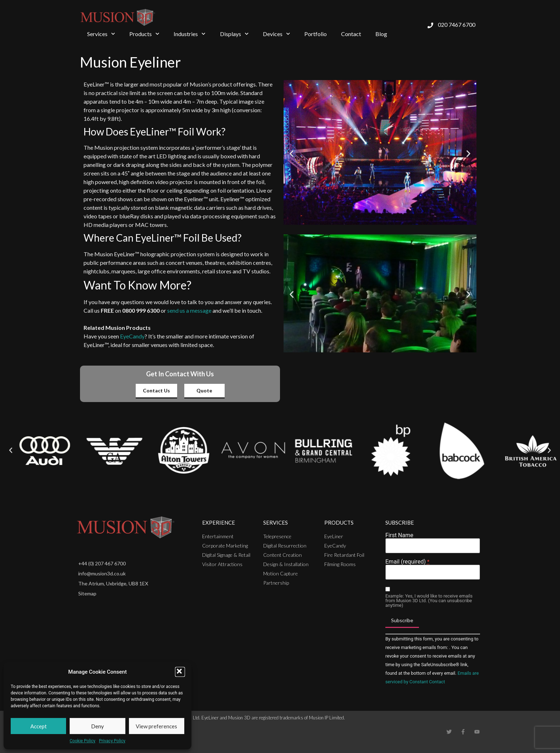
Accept (39, 726)
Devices (276, 34)
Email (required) (407, 562)
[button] (180, 672)
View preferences (156, 726)
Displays (234, 34)
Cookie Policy (82, 741)
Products (144, 34)
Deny (97, 726)
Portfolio (316, 34)
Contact (351, 34)
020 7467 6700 (457, 24)
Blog (381, 34)
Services (101, 34)
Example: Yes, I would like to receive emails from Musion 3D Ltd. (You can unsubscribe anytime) (429, 601)
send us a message (189, 310)
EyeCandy (132, 336)
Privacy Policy (112, 741)
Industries (189, 34)
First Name (399, 535)
